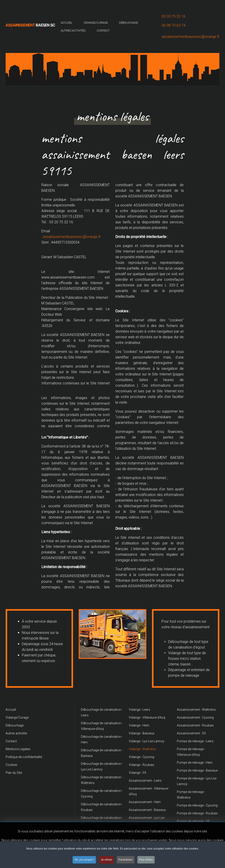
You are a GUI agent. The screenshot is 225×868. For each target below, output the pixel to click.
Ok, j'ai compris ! (84, 860)
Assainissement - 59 (191, 733)
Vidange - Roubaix (141, 765)
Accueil (67, 23)
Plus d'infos (146, 860)
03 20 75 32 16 (174, 16)
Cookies (11, 765)
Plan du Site (14, 773)
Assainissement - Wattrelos (196, 710)
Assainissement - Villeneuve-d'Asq (149, 791)
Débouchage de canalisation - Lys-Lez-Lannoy (102, 766)
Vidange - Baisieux (142, 733)
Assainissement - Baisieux (147, 810)
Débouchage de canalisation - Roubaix (102, 807)
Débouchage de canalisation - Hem (102, 739)
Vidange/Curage (96, 23)
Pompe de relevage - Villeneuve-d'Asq (191, 752)
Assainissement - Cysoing (195, 717)
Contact (103, 31)
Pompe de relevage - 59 (193, 821)
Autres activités (73, 31)
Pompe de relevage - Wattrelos (191, 795)
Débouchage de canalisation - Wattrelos (102, 780)
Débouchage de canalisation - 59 (102, 821)
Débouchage (129, 23)
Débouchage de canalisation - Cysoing (102, 794)
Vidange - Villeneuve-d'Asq (147, 717)
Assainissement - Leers (145, 781)
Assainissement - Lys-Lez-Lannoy (147, 821)
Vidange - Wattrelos (143, 749)
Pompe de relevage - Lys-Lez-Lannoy (197, 781)
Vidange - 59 (137, 773)
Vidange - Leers (139, 710)
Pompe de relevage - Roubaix (197, 813)
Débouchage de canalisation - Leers (102, 712)
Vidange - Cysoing (141, 757)
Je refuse (106, 860)
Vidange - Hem (139, 725)
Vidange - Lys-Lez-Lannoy (147, 741)
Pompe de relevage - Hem (195, 763)
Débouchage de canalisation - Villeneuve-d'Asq (102, 726)
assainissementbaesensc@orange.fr (190, 37)
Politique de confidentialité (24, 757)
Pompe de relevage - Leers (195, 741)
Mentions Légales (18, 749)
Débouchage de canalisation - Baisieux (102, 753)
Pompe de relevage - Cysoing (197, 805)
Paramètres (125, 860)
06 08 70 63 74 (174, 25)
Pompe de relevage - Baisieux (197, 770)
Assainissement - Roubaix (195, 725)
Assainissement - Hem (145, 802)
